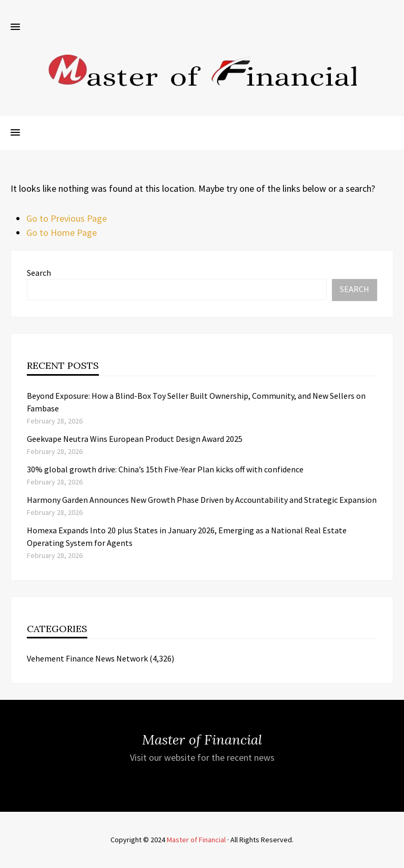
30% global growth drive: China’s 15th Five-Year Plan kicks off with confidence (165, 469)
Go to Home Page (62, 233)
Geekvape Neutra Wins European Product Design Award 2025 (135, 439)
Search (39, 273)
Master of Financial (196, 840)
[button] (15, 27)
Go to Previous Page (67, 218)
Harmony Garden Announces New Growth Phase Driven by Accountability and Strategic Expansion (202, 500)
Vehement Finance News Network (87, 658)
